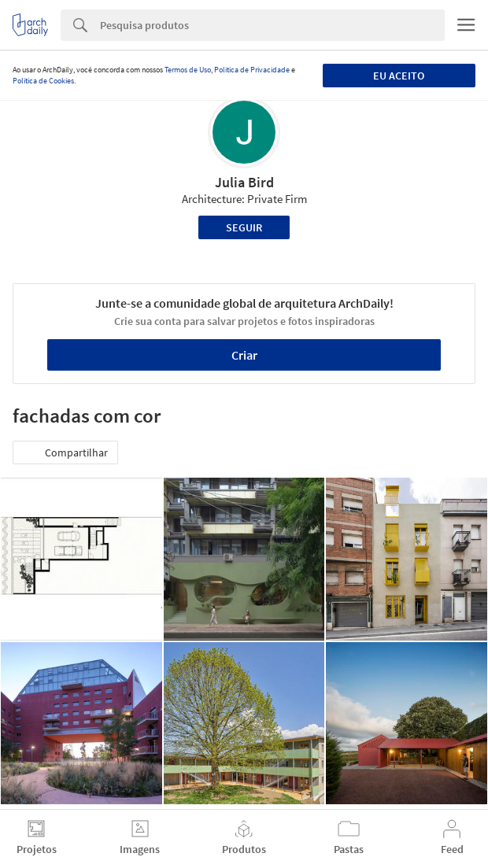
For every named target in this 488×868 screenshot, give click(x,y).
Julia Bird (244, 182)
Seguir (244, 227)
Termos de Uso (188, 70)
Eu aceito (399, 76)
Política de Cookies (43, 81)
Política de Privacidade (252, 70)
